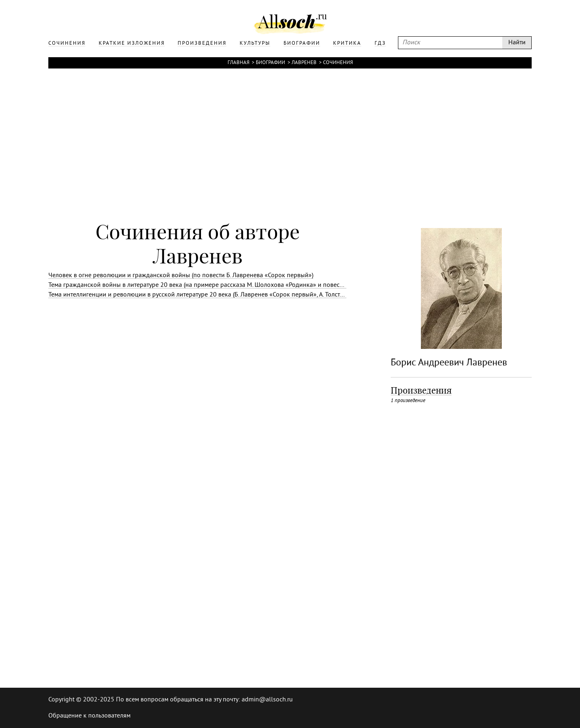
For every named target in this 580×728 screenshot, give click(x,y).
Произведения (421, 390)
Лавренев (304, 63)
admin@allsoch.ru (267, 700)
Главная (238, 63)
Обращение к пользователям (89, 716)
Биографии (270, 63)
